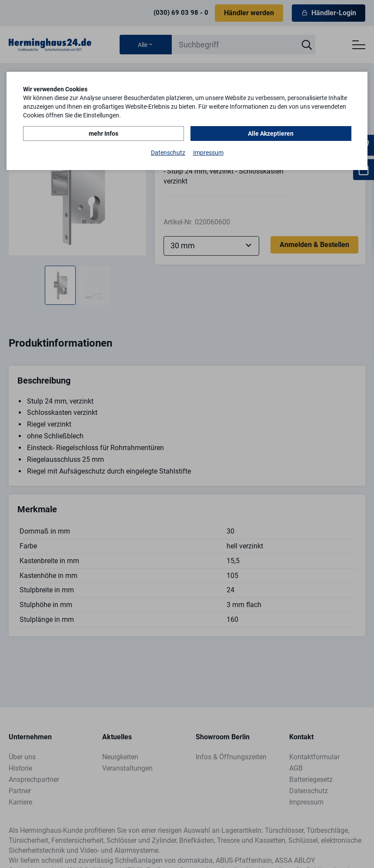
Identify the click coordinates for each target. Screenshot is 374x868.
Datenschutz (168, 153)
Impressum (208, 153)
